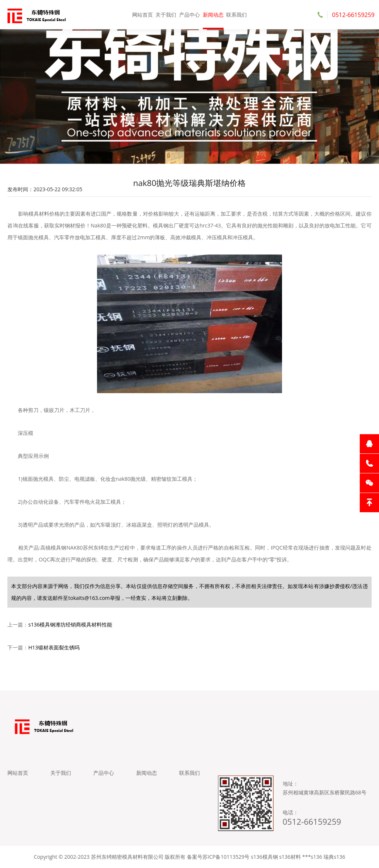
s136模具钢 (264, 857)
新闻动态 (213, 15)
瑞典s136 (334, 857)
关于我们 (166, 15)
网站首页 (142, 15)
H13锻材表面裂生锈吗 (54, 647)
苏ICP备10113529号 (226, 857)
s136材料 (290, 857)
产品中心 (189, 15)
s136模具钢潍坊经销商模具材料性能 (70, 624)
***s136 (312, 857)
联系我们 (237, 15)
